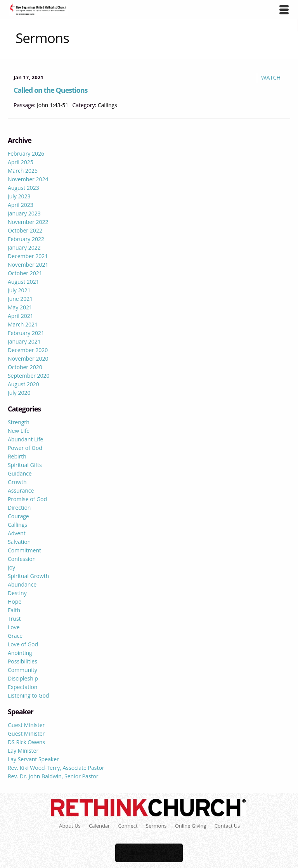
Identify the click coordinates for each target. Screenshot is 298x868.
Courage (18, 516)
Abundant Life (26, 439)
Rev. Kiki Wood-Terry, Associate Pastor (56, 768)
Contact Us (227, 826)
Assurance (21, 490)
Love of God (23, 644)
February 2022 (26, 239)
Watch (271, 77)
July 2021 (19, 290)
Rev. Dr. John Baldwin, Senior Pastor (53, 776)
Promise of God (27, 499)
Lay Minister (23, 751)
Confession (22, 559)
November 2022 (28, 222)
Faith (14, 610)
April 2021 (21, 316)
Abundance (22, 584)
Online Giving (191, 826)
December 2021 (28, 256)
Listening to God (29, 695)
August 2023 (23, 188)
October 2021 (25, 273)
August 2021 (23, 282)
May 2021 (20, 307)
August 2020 (23, 384)
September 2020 (29, 376)
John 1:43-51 (53, 105)
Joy (11, 567)
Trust (14, 619)
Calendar (99, 826)
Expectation (23, 687)
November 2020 (28, 358)
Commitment (24, 550)
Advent (17, 533)
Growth (17, 482)
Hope (15, 602)
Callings (107, 105)
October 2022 (25, 230)
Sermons (156, 826)
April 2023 (21, 205)
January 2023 (24, 213)
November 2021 (28, 265)
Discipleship (23, 678)
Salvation (19, 542)
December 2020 (28, 350)
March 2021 (23, 324)
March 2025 (23, 171)
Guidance (20, 473)
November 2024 (28, 179)
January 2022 (24, 247)
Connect (128, 826)
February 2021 (26, 333)
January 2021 (24, 341)
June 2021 (20, 299)
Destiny (17, 593)
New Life (19, 431)
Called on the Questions (51, 90)
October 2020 (25, 367)
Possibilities (23, 661)
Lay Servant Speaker (33, 759)
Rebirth (17, 456)
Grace (15, 636)
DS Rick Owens (26, 742)
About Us (70, 826)
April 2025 (21, 162)
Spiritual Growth (28, 576)
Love (14, 627)
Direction (19, 508)
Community (23, 670)
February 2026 (26, 154)
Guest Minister (26, 725)
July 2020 (19, 393)
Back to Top (149, 853)
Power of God (25, 448)
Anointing (20, 653)
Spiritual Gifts (25, 465)
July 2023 (19, 196)
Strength (19, 422)
